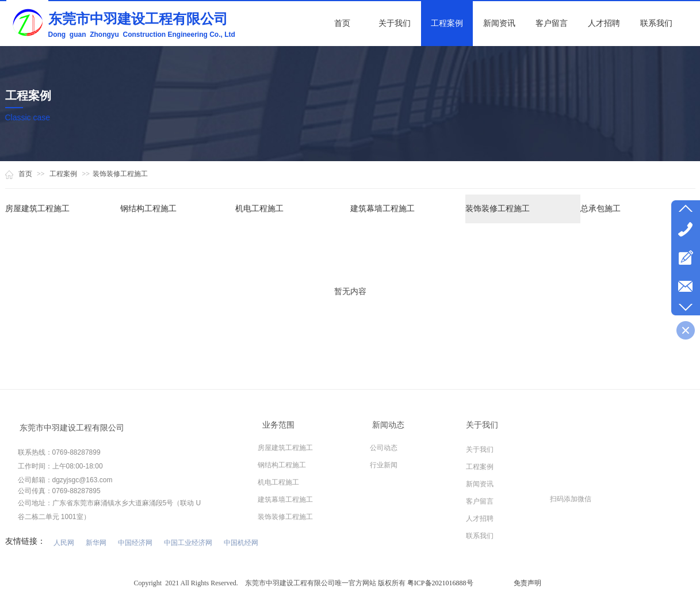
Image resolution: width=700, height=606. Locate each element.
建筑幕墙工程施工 (382, 209)
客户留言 (480, 501)
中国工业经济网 (188, 543)
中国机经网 (241, 543)
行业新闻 (384, 465)
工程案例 (63, 174)
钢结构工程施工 (148, 209)
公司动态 (384, 448)
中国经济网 (135, 543)
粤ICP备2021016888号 (440, 583)
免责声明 (527, 583)
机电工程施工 (259, 209)
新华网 (96, 543)
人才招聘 (480, 519)
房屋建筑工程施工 (37, 209)
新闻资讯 (480, 484)
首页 (25, 174)
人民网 (64, 543)
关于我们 (480, 449)
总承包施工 (600, 209)
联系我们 (480, 536)
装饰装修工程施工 (120, 174)
